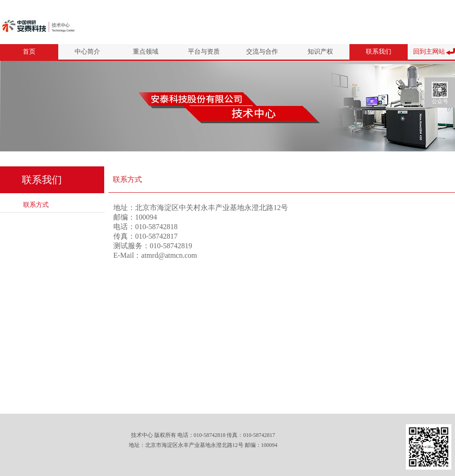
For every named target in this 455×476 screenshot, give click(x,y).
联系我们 (379, 52)
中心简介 (87, 52)
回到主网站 (429, 52)
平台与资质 (204, 52)
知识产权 (320, 52)
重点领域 (146, 52)
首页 (29, 52)
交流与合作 (262, 52)
